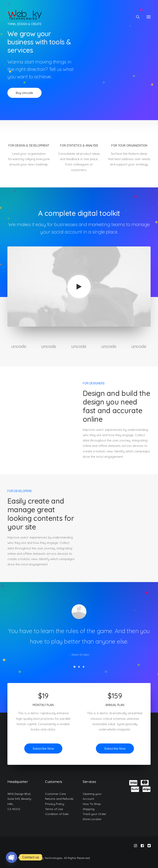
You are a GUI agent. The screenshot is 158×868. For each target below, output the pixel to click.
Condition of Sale (57, 814)
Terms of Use (54, 809)
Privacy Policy (55, 804)
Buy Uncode (24, 93)
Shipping (89, 809)
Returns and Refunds (59, 799)
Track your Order (94, 814)
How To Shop (92, 804)
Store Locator (92, 819)
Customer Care (55, 794)
